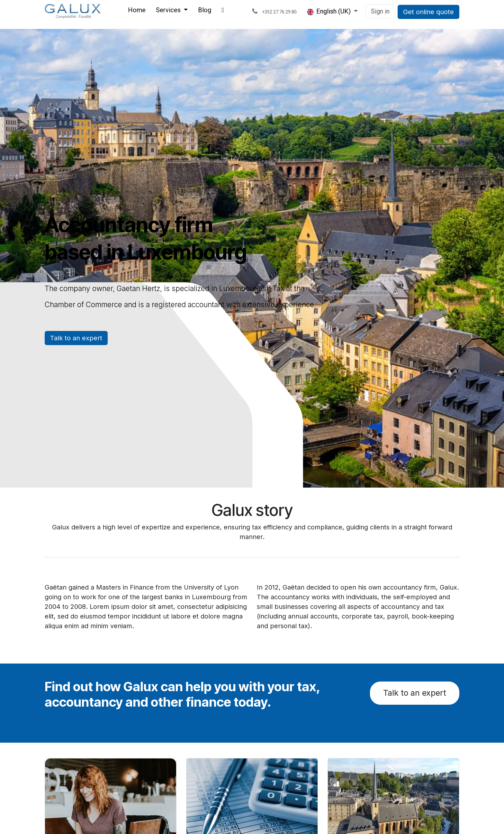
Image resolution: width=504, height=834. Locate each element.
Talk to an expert (76, 338)
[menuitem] (137, 11)
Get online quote (428, 12)
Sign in (380, 11)
